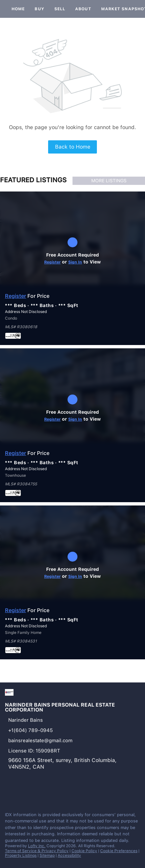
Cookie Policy (84, 851)
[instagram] (21, 792)
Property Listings (21, 855)
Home (18, 9)
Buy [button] (39, 9)
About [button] (83, 9)
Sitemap (47, 855)
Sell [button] (60, 9)
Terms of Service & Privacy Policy (37, 851)
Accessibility (69, 855)
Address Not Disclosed (26, 312)
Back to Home (73, 147)
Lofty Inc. (37, 846)
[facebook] (8, 792)
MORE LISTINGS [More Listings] (109, 181)
